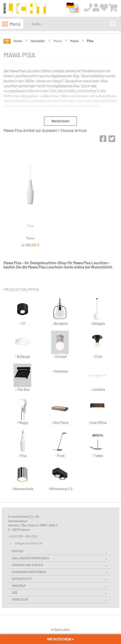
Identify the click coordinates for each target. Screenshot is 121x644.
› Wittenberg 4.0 (60, 477)
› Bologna (97, 312)
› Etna (97, 345)
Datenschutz (22, 579)
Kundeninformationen (29, 572)
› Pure (60, 444)
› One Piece (60, 411)
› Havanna (60, 371)
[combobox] (70, 24)
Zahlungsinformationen (30, 558)
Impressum (20, 600)
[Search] (113, 24)
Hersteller (38, 41)
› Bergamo (60, 312)
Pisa (30, 226)
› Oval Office (98, 411)
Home (18, 41)
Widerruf (19, 586)
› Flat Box (22, 378)
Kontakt (18, 551)
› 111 (22, 312)
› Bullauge (22, 345)
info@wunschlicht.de (28, 543)
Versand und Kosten (27, 565)
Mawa (75, 41)
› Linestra (97, 378)
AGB (15, 593)
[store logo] (25, 9)
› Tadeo (97, 444)
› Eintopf (60, 345)
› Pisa (22, 444)
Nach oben (60, 630)
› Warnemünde (22, 477)
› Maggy (22, 411)
